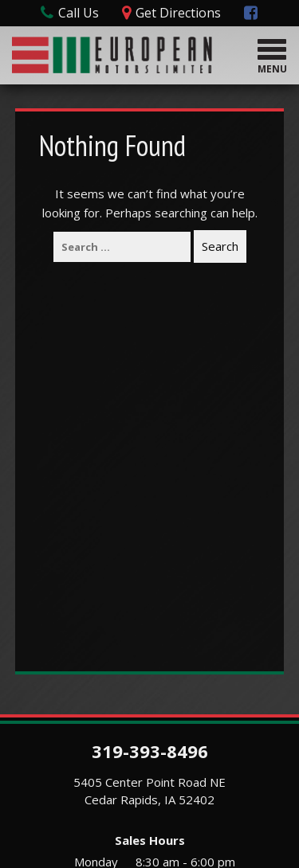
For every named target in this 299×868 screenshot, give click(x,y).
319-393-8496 (150, 751)
